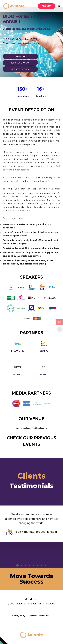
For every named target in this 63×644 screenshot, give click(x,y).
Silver (18, 375)
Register (20, 57)
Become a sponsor (20, 63)
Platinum (18, 351)
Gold (44, 351)
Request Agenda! (20, 69)
